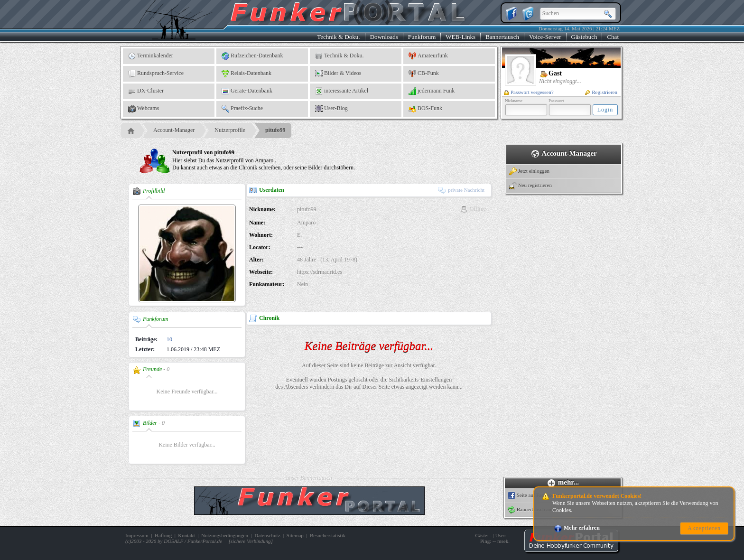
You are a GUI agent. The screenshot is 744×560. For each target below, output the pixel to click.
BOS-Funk (425, 109)
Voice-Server (545, 37)
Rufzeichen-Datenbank (252, 56)
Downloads (384, 37)
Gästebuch (584, 37)
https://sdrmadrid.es (320, 272)
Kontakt (186, 535)
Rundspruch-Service (156, 74)
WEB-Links (460, 37)
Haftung (163, 535)
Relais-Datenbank (246, 74)
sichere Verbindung (251, 541)
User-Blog (331, 109)
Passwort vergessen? (529, 92)
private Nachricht (461, 190)
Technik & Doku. (338, 37)
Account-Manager (174, 130)
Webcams (144, 109)
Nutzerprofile (230, 130)
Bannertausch (502, 37)
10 (169, 339)
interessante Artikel (342, 91)
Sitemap (295, 535)
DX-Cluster (146, 91)
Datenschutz (267, 535)
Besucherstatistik (328, 535)
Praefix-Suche (242, 109)
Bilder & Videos (338, 74)
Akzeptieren (704, 528)
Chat (613, 37)
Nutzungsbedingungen (225, 535)
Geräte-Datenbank (247, 91)
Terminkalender (151, 56)
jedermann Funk (432, 91)
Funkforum (422, 37)
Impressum (137, 535)
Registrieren (601, 92)
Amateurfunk (428, 56)
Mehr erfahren (577, 528)
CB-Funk (424, 74)
